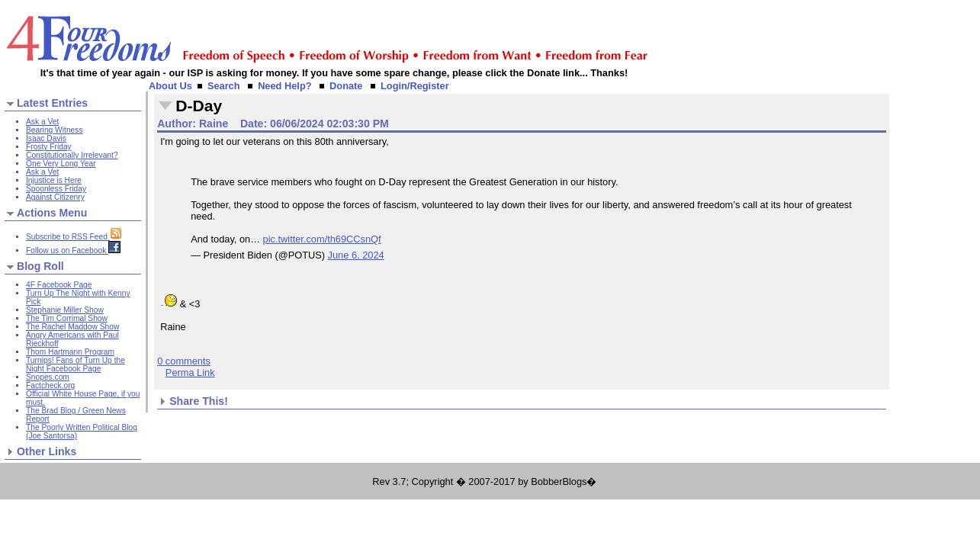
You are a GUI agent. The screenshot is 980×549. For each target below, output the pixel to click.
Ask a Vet (42, 122)
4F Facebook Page (59, 285)
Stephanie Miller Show (65, 310)
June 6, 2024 (356, 255)
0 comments (184, 361)
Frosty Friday (49, 147)
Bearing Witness (55, 130)
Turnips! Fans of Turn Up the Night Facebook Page (76, 364)
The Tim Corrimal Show (67, 318)
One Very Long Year (61, 164)
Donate (346, 86)
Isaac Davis (46, 138)
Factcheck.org (50, 385)
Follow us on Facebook (73, 250)
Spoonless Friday (56, 189)
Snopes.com (48, 377)
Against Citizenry (55, 197)
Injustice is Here (54, 180)
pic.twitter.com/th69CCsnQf (322, 239)
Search (224, 86)
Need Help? (284, 86)
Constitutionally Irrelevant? (72, 155)
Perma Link (190, 372)
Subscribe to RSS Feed (74, 237)
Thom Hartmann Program (70, 352)
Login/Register (415, 86)
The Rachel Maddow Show (72, 327)
